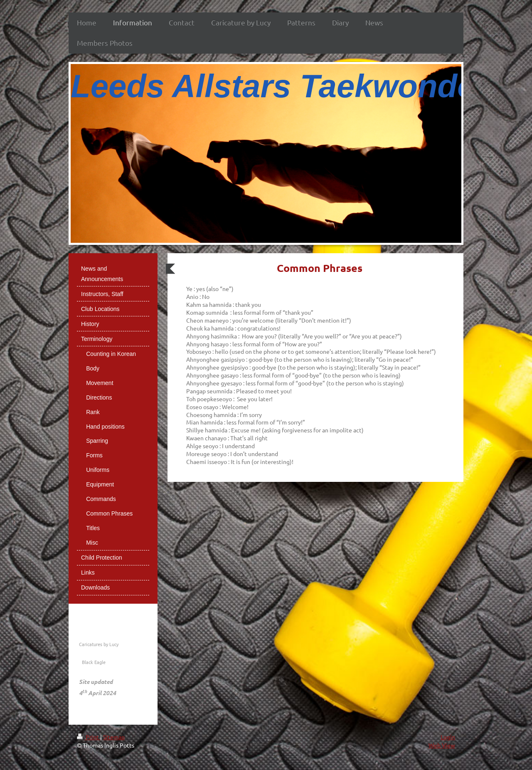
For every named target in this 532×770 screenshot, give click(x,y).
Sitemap (114, 737)
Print (89, 737)
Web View (442, 745)
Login (448, 737)
